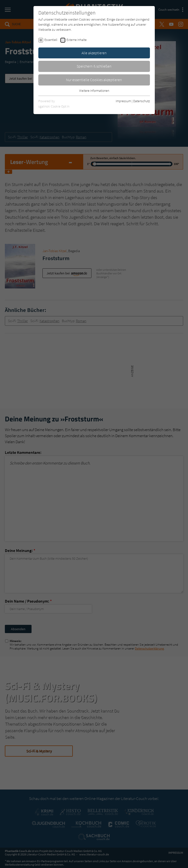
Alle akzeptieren (94, 53)
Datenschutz (142, 101)
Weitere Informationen (94, 91)
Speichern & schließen (94, 66)
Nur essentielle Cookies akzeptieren (94, 80)
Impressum (123, 101)
